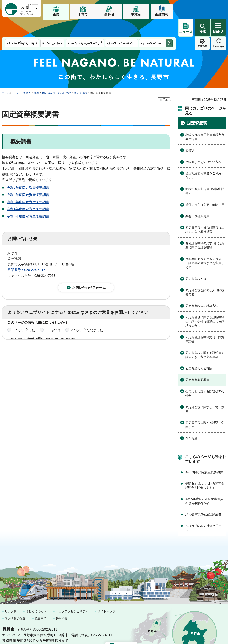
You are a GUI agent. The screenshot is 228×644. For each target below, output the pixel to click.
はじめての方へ (36, 594)
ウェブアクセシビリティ (72, 594)
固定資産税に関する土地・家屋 (205, 392)
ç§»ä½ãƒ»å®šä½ (122, 26)
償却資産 (191, 421)
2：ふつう (53, 316)
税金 (37, 75)
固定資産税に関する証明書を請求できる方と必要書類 (205, 337)
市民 (56, 14)
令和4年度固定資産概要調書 (28, 192)
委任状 (190, 133)
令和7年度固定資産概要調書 (28, 170)
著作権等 (61, 601)
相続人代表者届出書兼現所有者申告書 (205, 119)
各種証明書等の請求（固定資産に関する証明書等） (205, 228)
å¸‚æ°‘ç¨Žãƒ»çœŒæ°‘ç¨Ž (85, 26)
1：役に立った (24, 316)
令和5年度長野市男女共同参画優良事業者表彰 (204, 484)
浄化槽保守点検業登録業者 (203, 497)
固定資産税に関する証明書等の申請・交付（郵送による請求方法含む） (205, 304)
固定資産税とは (196, 261)
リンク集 (11, 594)
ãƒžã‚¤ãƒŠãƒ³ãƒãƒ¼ (22, 26)
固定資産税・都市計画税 (57, 75)
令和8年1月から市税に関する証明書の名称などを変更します (205, 246)
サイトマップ (106, 594)
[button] (203, 9)
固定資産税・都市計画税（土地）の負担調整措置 (205, 212)
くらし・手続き (22, 75)
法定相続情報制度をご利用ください (205, 158)
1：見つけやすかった (29, 332)
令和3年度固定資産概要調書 (28, 199)
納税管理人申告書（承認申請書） (205, 174)
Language (202, 29)
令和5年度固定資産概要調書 (28, 184)
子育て (83, 14)
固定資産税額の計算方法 (202, 288)
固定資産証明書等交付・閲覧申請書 (205, 322)
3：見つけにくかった (97, 332)
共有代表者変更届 (197, 199)
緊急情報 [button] (219, 28)
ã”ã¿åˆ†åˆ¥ (53, 26)
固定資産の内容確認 (199, 351)
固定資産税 (81, 75)
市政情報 (162, 14)
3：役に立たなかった (87, 316)
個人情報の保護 (15, 601)
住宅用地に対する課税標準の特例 (205, 376)
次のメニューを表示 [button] (169, 26)
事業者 (136, 14)
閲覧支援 (186, 29)
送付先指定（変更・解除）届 (205, 187)
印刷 (165, 82)
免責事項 (41, 601)
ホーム (6, 75)
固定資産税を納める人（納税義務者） (205, 275)
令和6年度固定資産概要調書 (28, 177)
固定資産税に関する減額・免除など (205, 407)
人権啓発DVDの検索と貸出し (203, 510)
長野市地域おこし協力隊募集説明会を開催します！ (205, 468)
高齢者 (109, 14)
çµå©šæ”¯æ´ (153, 26)
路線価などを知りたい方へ (203, 144)
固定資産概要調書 (197, 362)
